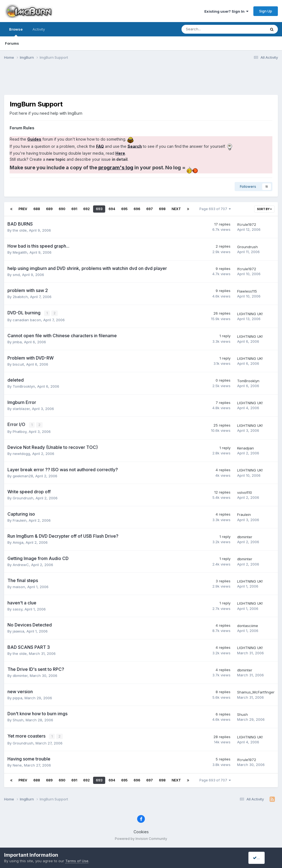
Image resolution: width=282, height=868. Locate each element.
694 (112, 209)
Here (120, 153)
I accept (262, 858)
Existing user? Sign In (226, 11)
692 (86, 209)
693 (99, 209)
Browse (16, 32)
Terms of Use (77, 861)
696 (137, 209)
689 (49, 209)
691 (74, 209)
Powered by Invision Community (141, 838)
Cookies (141, 831)
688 (37, 209)
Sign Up (266, 11)
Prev (23, 209)
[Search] (209, 29)
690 (62, 209)
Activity (39, 29)
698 (162, 209)
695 (124, 209)
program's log (116, 168)
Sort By (264, 209)
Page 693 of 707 (215, 209)
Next (176, 209)
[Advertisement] (141, 81)
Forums (12, 43)
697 (150, 209)
